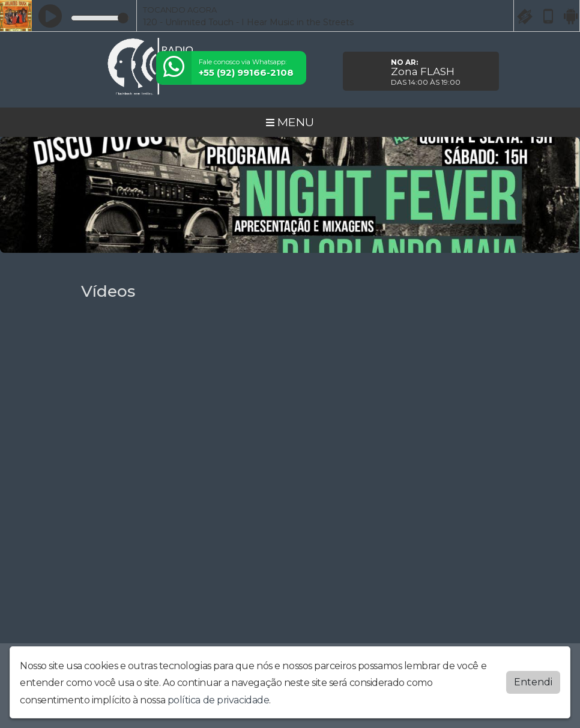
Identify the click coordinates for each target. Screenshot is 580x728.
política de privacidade (219, 700)
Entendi (533, 682)
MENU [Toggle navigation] (290, 122)
